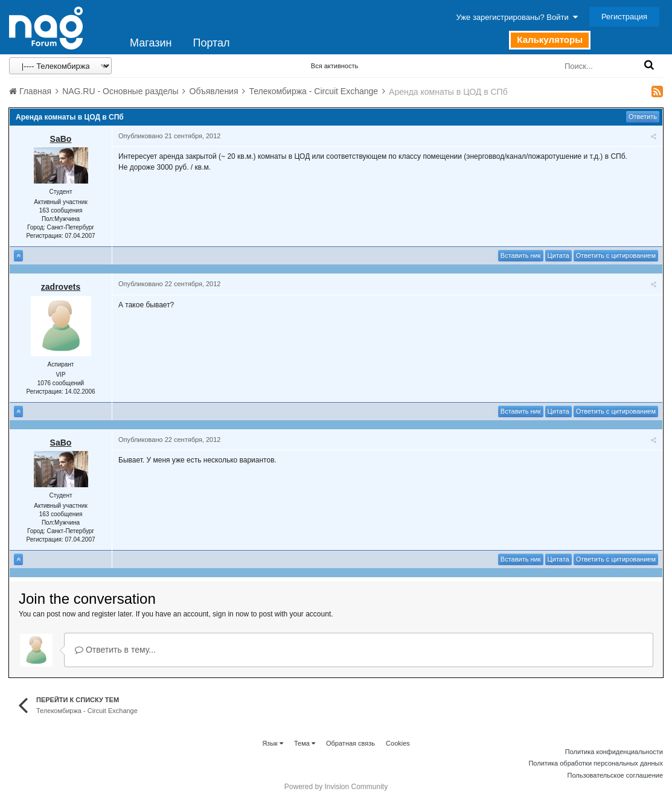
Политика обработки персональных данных (596, 763)
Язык (273, 743)
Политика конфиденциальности (614, 752)
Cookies (398, 743)
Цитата (558, 255)
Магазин (151, 43)
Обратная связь (350, 743)
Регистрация (624, 17)
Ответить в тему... (115, 650)
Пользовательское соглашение (615, 775)
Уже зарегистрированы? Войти (517, 17)
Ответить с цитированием (616, 255)
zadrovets (61, 287)
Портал (211, 43)
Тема (305, 743)
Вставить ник (521, 255)
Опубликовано (169, 136)
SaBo (61, 139)
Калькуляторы (550, 40)
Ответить (643, 117)
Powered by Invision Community (336, 787)
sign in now (231, 614)
